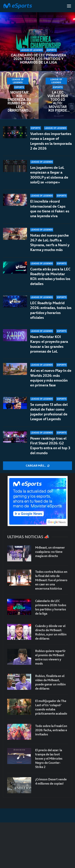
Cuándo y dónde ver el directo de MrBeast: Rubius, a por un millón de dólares (51, 632)
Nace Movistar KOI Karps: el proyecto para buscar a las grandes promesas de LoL (49, 344)
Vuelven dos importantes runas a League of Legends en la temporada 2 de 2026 (51, 141)
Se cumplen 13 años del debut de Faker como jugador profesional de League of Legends (49, 412)
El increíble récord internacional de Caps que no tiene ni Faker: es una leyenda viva (50, 209)
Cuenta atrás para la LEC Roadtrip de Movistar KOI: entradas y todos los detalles (50, 278)
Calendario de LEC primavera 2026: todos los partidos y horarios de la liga (38, 59)
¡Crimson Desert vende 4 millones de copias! (51, 781)
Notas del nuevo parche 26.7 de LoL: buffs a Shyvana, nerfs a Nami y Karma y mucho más (50, 243)
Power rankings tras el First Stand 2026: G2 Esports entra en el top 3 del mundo (50, 446)
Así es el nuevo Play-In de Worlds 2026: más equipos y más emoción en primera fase (51, 378)
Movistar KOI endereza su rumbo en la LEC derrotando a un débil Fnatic (19, 101)
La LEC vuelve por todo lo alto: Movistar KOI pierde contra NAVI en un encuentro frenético (58, 101)
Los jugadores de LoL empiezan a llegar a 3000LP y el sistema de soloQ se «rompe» (49, 175)
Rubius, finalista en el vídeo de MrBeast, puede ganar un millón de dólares (50, 682)
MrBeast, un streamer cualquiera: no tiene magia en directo (50, 552)
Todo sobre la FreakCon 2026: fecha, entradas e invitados (51, 730)
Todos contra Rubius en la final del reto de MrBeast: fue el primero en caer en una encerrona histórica (51, 580)
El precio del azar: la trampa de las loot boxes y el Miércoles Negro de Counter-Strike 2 (49, 758)
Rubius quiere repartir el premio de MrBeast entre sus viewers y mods (50, 657)
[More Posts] (37, 466)
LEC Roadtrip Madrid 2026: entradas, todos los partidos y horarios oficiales (51, 310)
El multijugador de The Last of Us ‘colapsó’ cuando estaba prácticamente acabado (51, 707)
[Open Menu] (69, 6)
